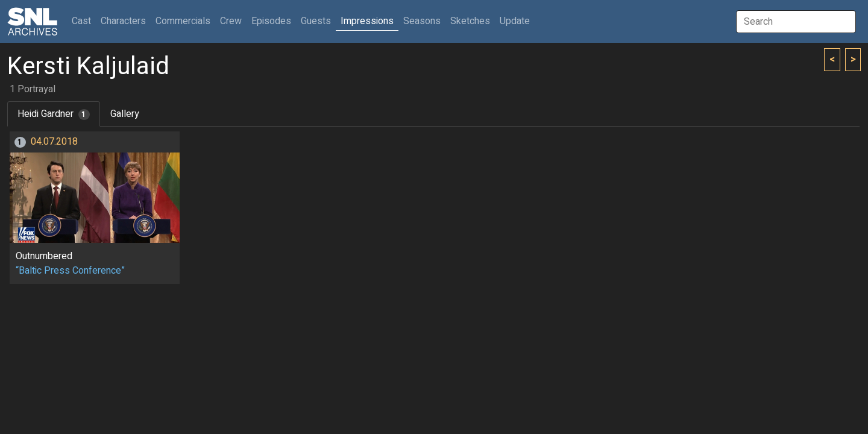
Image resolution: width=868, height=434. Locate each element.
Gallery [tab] (125, 114)
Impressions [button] (367, 21)
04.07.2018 (54, 142)
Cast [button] (84, 21)
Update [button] (515, 21)
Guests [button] (316, 21)
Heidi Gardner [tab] (54, 114)
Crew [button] (231, 21)
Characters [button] (123, 21)
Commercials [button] (183, 21)
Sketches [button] (470, 21)
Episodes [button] (271, 21)
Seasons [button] (422, 21)
